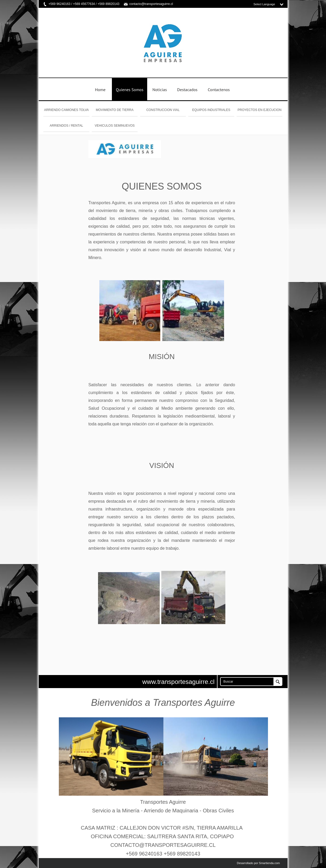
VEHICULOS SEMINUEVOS (115, 126)
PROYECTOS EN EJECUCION (260, 110)
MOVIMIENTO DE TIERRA (115, 110)
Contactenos (219, 90)
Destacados (187, 90)
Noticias (160, 90)
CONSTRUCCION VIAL (163, 110)
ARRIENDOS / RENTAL (66, 126)
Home (100, 90)
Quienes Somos (130, 90)
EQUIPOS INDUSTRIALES (211, 110)
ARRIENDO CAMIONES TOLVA (66, 110)
